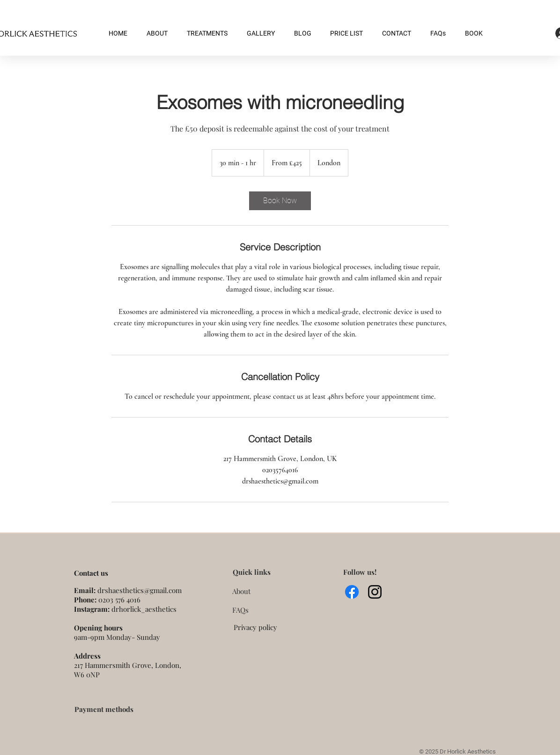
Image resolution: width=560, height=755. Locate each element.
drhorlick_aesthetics (144, 609)
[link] (280, 201)
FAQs (240, 610)
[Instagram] (375, 592)
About (241, 591)
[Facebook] (352, 592)
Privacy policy (255, 627)
